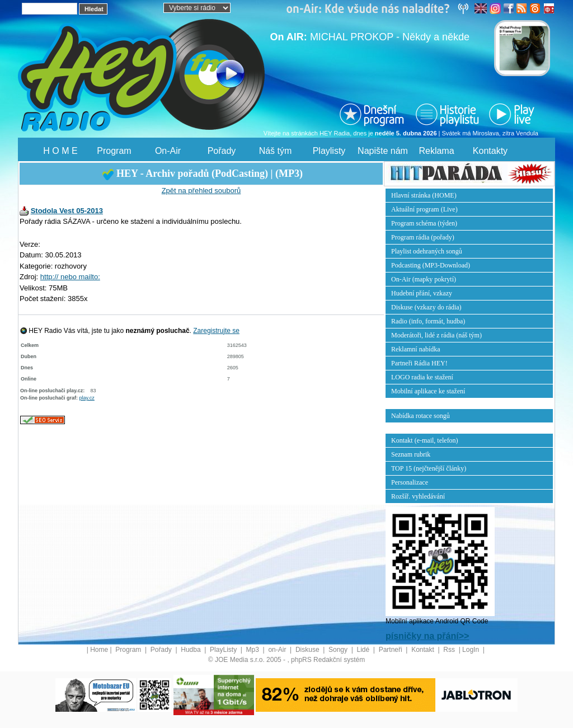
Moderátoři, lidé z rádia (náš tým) (436, 335)
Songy (339, 650)
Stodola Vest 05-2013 (67, 211)
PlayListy (224, 650)
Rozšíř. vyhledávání (418, 496)
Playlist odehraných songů (427, 251)
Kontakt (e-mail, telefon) (425, 440)
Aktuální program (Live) (424, 209)
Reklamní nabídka (416, 349)
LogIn (471, 650)
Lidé (364, 650)
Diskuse (308, 650)
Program (114, 151)
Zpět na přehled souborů (201, 191)
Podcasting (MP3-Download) (431, 265)
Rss (450, 650)
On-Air (168, 151)
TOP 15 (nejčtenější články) (429, 468)
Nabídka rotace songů (421, 416)
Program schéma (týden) (424, 223)
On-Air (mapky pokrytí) (424, 279)
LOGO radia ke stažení (422, 377)
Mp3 (254, 650)
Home (99, 650)
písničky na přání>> (427, 636)
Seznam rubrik (411, 454)
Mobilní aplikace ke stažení (428, 391)
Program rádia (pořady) (423, 237)
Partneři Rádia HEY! (419, 363)
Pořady (222, 151)
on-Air (278, 650)
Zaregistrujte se (216, 331)
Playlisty (329, 151)
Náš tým (276, 151)
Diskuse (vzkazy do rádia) (426, 307)
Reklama (436, 151)
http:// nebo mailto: (70, 277)
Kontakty (490, 151)
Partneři (391, 650)
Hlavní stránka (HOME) (424, 195)
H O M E (60, 151)
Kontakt (424, 650)
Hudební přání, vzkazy (422, 293)
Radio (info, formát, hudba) (428, 321)
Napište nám (383, 151)
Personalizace (410, 482)
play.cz (87, 398)
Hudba (192, 650)
